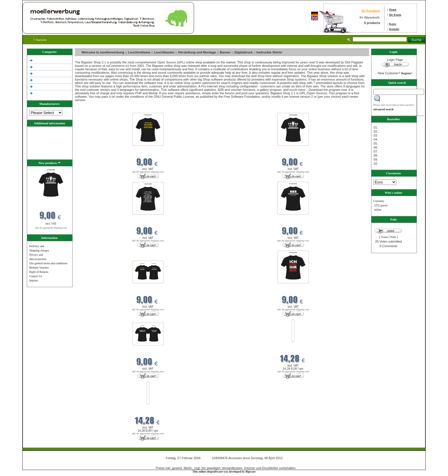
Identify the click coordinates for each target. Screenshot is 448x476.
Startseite (40, 40)
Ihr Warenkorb (371, 11)
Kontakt (394, 29)
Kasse (393, 24)
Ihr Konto (395, 15)
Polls (393, 237)
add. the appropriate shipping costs (51, 228)
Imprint (33, 280)
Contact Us (36, 276)
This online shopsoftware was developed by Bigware (224, 472)
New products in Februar (90, 109)
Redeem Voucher (39, 268)
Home (393, 10)
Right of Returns (39, 272)
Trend (384, 237)
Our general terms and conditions (48, 263)
